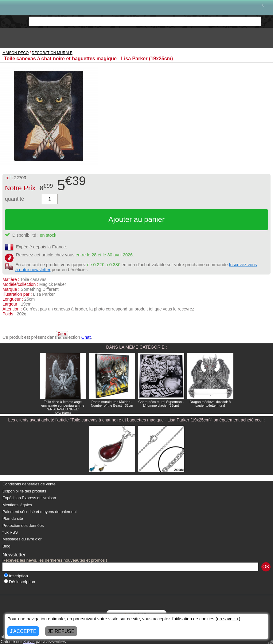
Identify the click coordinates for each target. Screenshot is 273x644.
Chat (86, 337)
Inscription (16, 576)
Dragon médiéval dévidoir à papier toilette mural (210, 404)
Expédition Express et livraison (29, 498)
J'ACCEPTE (23, 631)
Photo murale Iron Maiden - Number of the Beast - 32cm (112, 404)
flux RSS (10, 532)
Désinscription (19, 582)
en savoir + (228, 619)
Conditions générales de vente (29, 484)
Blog (6, 546)
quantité (15, 199)
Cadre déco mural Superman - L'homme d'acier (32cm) (161, 404)
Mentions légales (17, 505)
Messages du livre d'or (22, 539)
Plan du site (13, 518)
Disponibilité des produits (24, 491)
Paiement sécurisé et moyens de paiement (40, 512)
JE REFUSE (61, 631)
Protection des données (23, 525)
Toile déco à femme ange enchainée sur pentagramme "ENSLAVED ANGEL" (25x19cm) (63, 407)
